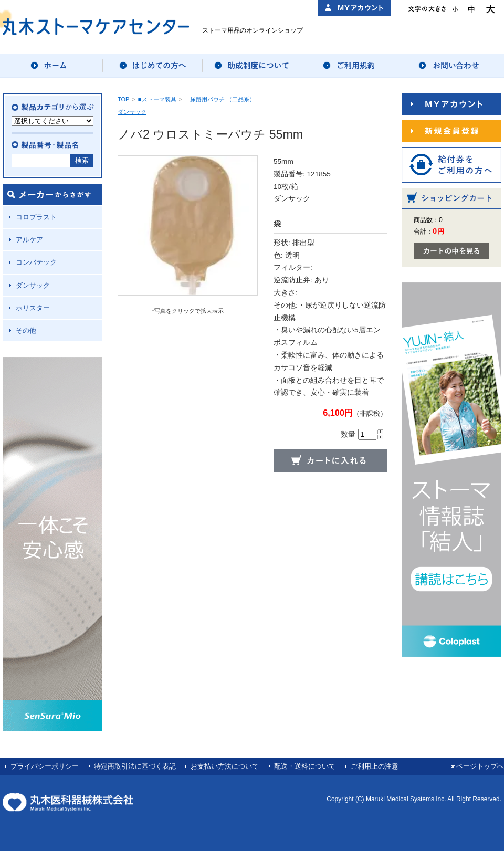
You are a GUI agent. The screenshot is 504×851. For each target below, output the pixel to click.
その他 (26, 330)
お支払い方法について (225, 766)
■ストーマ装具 (157, 99)
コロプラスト (36, 217)
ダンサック (33, 285)
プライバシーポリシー (45, 766)
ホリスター (33, 308)
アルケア (29, 240)
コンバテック (36, 262)
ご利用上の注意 (375, 766)
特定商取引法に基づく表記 (135, 766)
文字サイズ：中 (472, 10)
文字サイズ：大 (489, 10)
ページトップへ (480, 766)
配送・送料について (305, 766)
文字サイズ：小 (454, 10)
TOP (123, 99)
